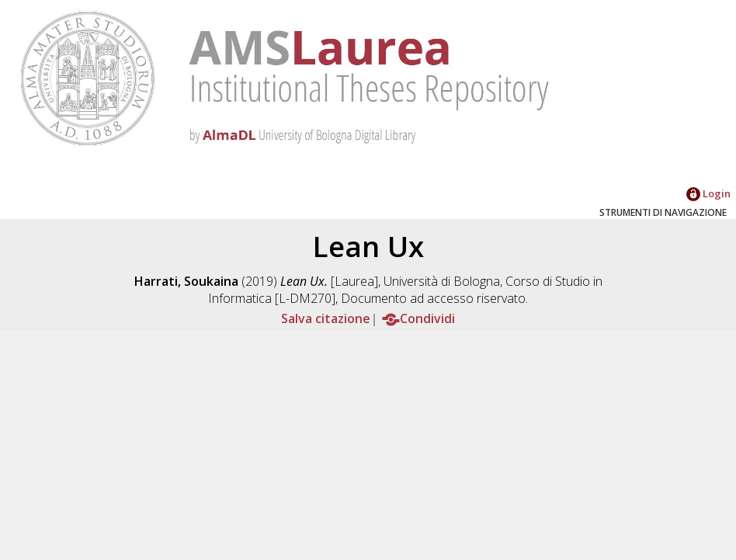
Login (708, 193)
